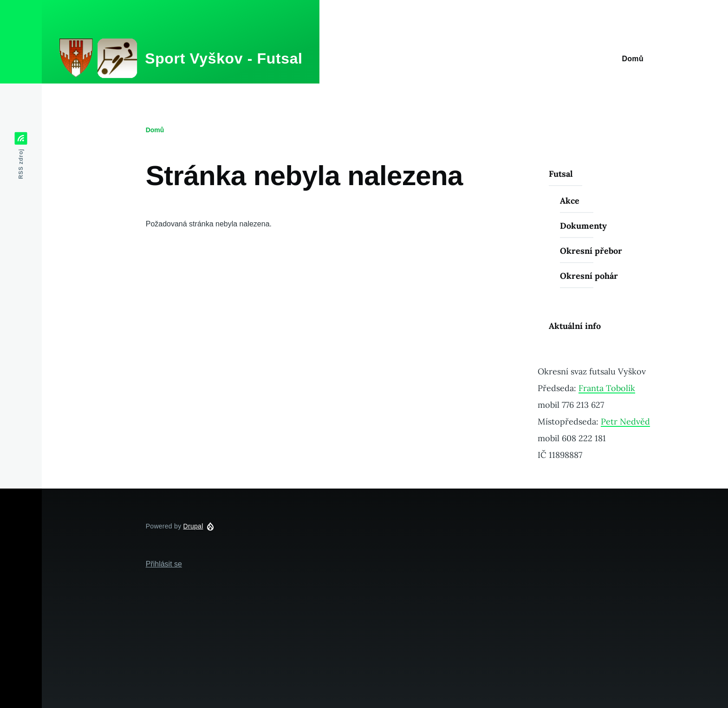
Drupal (193, 526)
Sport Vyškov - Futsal (224, 58)
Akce (570, 201)
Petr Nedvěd (625, 422)
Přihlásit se (164, 564)
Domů (155, 130)
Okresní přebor (591, 251)
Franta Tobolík (607, 388)
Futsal (561, 174)
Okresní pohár (589, 276)
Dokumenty (583, 226)
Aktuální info (575, 326)
